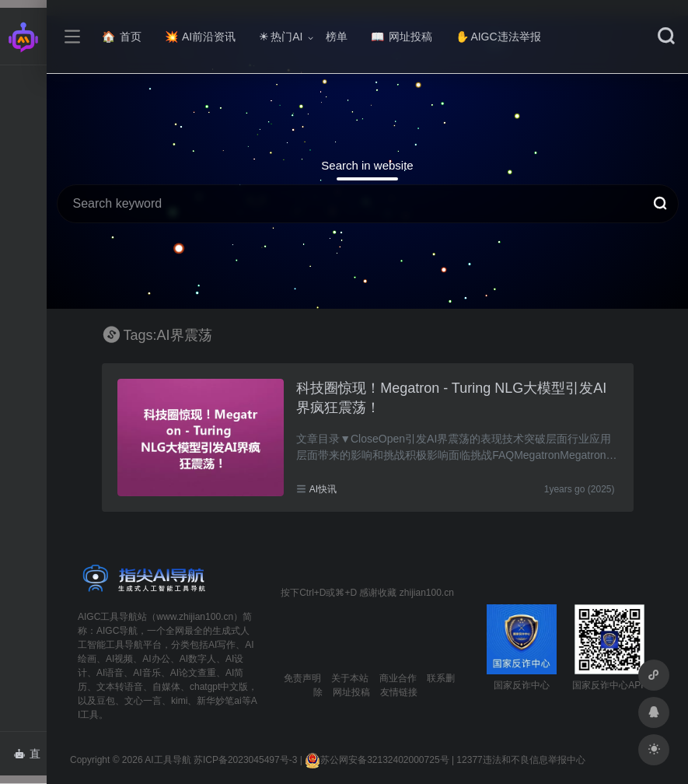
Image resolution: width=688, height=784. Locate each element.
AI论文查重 (193, 673)
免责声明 (302, 678)
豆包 (106, 701)
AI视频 (119, 659)
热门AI (281, 37)
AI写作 (222, 645)
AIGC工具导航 (108, 617)
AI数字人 (198, 659)
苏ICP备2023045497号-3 (245, 760)
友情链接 (399, 692)
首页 (122, 37)
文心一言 (143, 701)
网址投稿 (402, 37)
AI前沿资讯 (200, 37)
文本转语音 (120, 687)
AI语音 (110, 673)
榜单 (337, 37)
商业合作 (398, 678)
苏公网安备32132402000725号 (377, 760)
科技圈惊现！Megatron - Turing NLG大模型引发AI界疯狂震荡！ (451, 398)
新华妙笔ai (219, 701)
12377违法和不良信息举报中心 (520, 760)
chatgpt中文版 (219, 687)
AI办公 (156, 659)
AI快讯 (323, 489)
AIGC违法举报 (498, 37)
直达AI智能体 (30, 758)
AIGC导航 (117, 631)
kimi (179, 701)
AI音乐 (147, 673)
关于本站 (350, 678)
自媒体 (166, 687)
